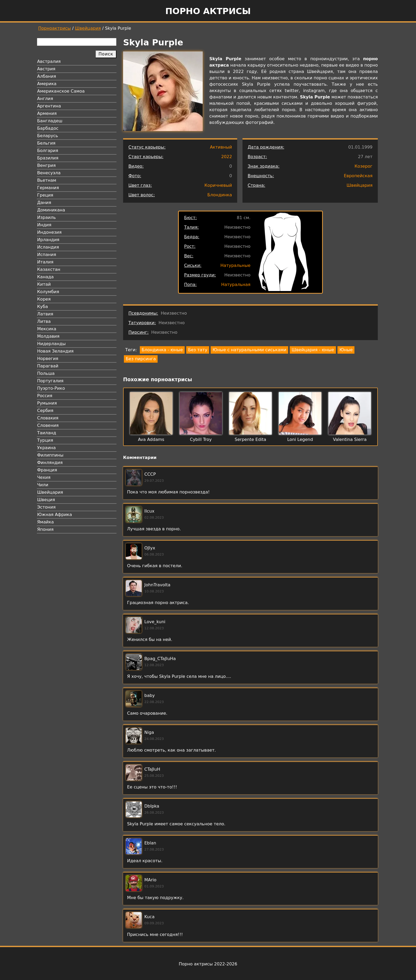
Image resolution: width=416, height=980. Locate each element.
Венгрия (46, 165)
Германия (48, 188)
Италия (45, 262)
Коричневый (218, 185)
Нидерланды (51, 344)
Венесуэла (49, 173)
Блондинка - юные (162, 350)
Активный (221, 147)
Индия (44, 225)
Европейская (358, 176)
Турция (45, 440)
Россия (45, 396)
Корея (44, 299)
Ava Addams (151, 439)
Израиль (47, 217)
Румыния (47, 403)
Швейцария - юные (313, 350)
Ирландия (48, 240)
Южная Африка (55, 515)
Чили (43, 485)
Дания (44, 203)
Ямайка (45, 522)
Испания (47, 255)
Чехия (44, 477)
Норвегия (48, 359)
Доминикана (51, 210)
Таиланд (47, 433)
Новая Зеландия (55, 351)
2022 (227, 157)
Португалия (50, 381)
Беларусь (48, 136)
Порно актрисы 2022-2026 (208, 964)
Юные (346, 350)
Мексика (47, 329)
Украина (46, 448)
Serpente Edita (251, 439)
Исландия (48, 247)
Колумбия (48, 292)
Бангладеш (50, 121)
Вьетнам (47, 180)
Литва (44, 321)
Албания (47, 76)
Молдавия (48, 336)
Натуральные (235, 265)
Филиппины (50, 455)
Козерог (363, 166)
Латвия (45, 314)
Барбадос (48, 128)
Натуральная (236, 285)
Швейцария (88, 28)
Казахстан (49, 269)
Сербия (45, 411)
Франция (47, 470)
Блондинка (220, 195)
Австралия (49, 61)
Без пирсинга (141, 359)
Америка (47, 84)
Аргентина (49, 106)
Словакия (48, 418)
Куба (43, 307)
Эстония (46, 507)
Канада (45, 277)
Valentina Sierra (350, 439)
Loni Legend (300, 439)
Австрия (46, 69)
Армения (47, 113)
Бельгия (46, 143)
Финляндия (50, 463)
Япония (45, 529)
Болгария (48, 151)
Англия (45, 99)
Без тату (198, 350)
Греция (45, 195)
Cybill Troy (201, 439)
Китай (44, 284)
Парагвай (48, 366)
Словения (48, 425)
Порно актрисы (208, 11)
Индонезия (49, 232)
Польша (46, 373)
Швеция (46, 500)
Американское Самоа (61, 91)
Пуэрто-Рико (51, 388)
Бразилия (48, 158)
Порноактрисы (55, 28)
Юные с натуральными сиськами (249, 350)
